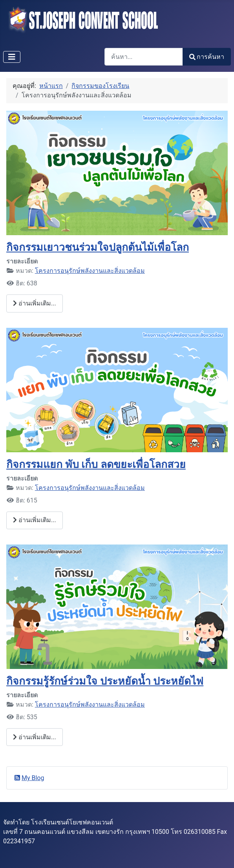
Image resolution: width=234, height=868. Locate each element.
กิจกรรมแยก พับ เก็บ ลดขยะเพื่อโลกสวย (96, 464)
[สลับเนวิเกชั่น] (12, 57)
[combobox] (144, 57)
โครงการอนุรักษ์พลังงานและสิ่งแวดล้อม (90, 271)
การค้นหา (207, 57)
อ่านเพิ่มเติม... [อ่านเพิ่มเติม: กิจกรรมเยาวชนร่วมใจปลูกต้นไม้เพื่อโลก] (35, 303)
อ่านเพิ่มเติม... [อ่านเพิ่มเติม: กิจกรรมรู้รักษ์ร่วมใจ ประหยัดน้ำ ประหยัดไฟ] (35, 737)
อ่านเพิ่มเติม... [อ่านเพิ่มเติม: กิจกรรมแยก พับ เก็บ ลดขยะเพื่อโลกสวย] (35, 520)
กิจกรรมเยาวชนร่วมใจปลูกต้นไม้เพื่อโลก (98, 247)
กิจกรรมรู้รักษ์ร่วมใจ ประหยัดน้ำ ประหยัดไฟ (105, 681)
